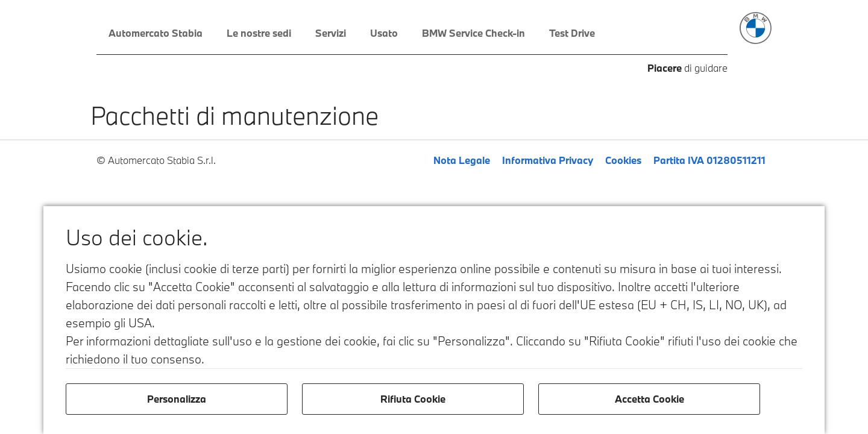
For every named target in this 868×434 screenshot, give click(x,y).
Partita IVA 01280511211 (709, 160)
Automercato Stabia (156, 33)
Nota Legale (462, 160)
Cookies (623, 160)
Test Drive (572, 33)
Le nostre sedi (259, 33)
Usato (384, 33)
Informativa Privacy (548, 160)
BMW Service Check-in (473, 33)
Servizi (331, 33)
